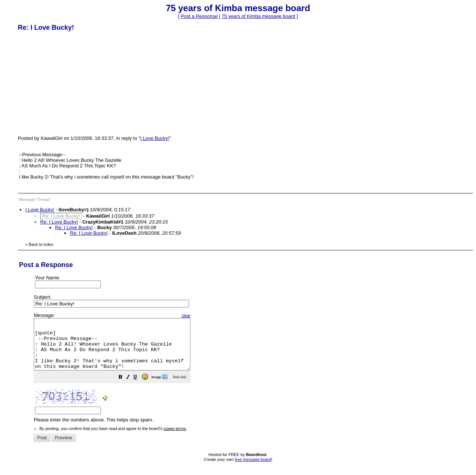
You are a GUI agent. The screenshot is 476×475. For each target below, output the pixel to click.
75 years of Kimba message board (258, 16)
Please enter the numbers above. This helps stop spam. (250, 373)
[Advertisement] (74, 83)
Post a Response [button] (199, 16)
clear (205, 315)
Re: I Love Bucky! (59, 222)
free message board (253, 469)
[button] (139, 388)
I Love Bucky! (155, 138)
